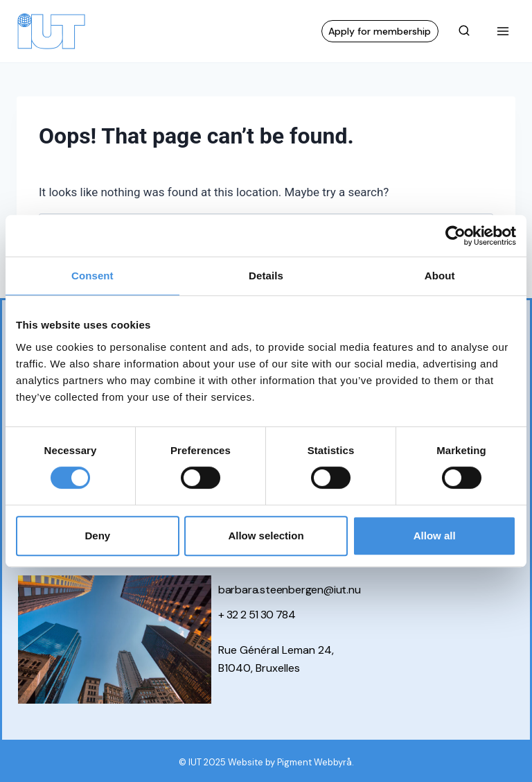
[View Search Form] (464, 31)
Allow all (435, 536)
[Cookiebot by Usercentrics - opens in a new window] (455, 236)
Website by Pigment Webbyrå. (291, 762)
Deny (97, 536)
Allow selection (266, 536)
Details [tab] (266, 276)
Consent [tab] (92, 276)
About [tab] (440, 276)
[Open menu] (503, 31)
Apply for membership (380, 31)
